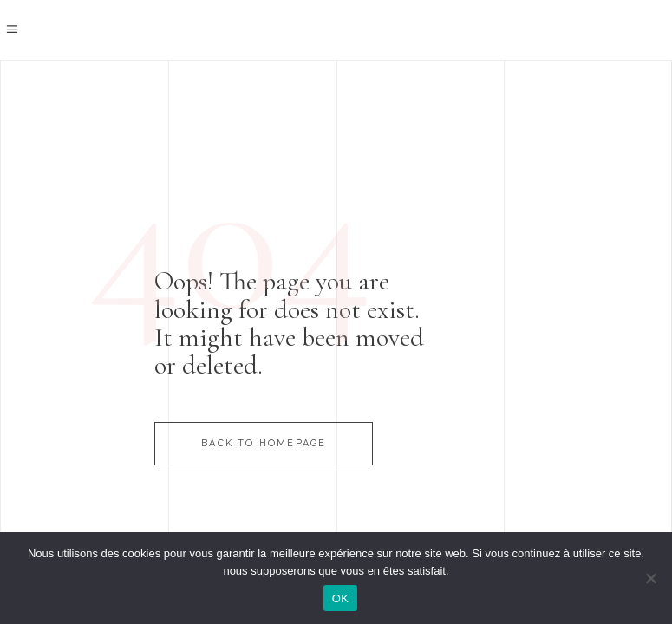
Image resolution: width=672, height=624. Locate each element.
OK (340, 598)
